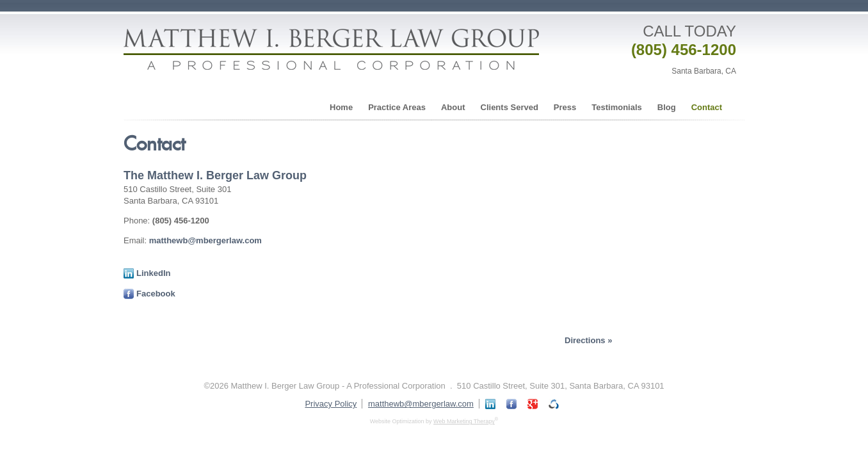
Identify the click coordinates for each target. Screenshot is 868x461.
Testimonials (617, 107)
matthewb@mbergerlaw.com (205, 240)
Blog (667, 107)
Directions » (588, 340)
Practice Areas (397, 107)
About (453, 107)
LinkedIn (147, 273)
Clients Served (510, 107)
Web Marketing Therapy (464, 421)
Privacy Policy (331, 404)
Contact (707, 107)
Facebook (149, 294)
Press (565, 107)
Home (341, 107)
